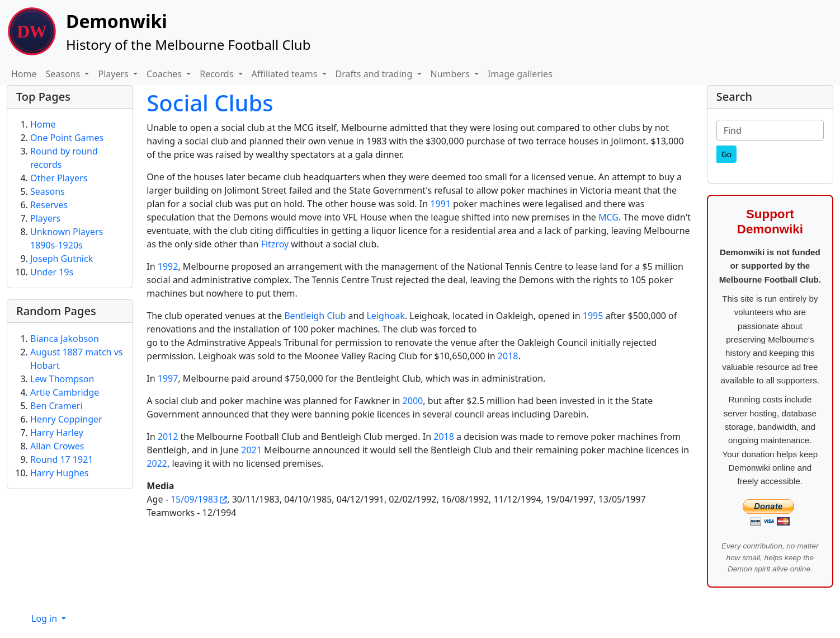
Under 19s (52, 272)
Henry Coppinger (66, 419)
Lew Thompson (62, 379)
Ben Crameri (56, 406)
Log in (45, 618)
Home (24, 74)
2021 (251, 450)
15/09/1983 (194, 499)
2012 (168, 437)
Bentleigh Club (315, 316)
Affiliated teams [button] (286, 74)
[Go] (727, 154)
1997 (168, 378)
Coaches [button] (165, 74)
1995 (593, 316)
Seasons (48, 191)
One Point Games (67, 138)
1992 (168, 266)
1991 (440, 204)
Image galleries (520, 74)
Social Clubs (210, 103)
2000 (413, 401)
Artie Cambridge (65, 392)
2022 (157, 463)
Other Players (59, 178)
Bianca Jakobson (65, 339)
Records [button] (218, 74)
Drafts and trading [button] (375, 74)
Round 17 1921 (62, 459)
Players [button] (114, 74)
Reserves (49, 205)
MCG (608, 217)
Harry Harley (57, 433)
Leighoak (385, 316)
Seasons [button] (64, 74)
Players (45, 218)
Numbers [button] (451, 74)
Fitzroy (275, 244)
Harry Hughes (60, 473)
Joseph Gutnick (62, 259)
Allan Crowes (57, 446)
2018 (508, 356)
